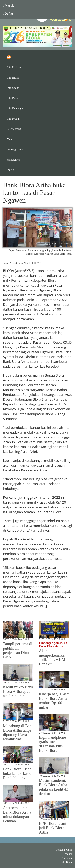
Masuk (8, 6)
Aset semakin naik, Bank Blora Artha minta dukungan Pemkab (18, 814)
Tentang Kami (64, 850)
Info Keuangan (15, 108)
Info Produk (13, 119)
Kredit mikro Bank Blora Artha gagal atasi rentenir (18, 691)
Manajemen (13, 160)
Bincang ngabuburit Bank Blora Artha (53, 644)
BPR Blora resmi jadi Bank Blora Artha (53, 828)
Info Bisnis (13, 78)
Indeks (10, 170)
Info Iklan (66, 862)
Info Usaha (13, 88)
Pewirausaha (14, 129)
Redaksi (67, 854)
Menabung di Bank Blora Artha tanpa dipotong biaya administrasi (18, 732)
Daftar (8, 14)
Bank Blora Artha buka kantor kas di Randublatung (18, 773)
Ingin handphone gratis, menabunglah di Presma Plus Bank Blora (55, 744)
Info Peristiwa (15, 67)
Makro (10, 139)
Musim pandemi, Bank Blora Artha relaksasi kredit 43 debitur (54, 787)
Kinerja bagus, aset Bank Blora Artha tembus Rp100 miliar (54, 701)
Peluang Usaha (15, 149)
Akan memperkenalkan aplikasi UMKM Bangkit (53, 657)
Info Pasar (12, 98)
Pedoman (67, 858)
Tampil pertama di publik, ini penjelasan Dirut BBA (18, 650)
